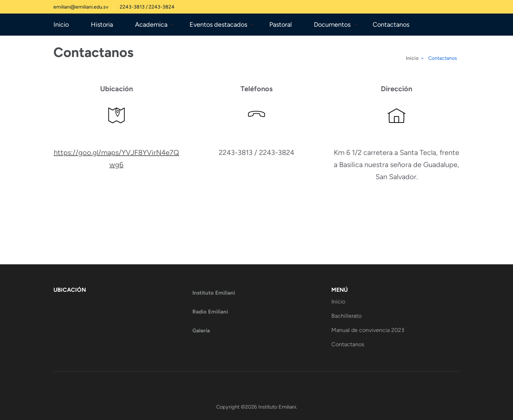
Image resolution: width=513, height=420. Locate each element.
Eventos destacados (218, 25)
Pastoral (281, 25)
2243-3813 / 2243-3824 (147, 7)
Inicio (61, 25)
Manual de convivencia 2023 (368, 330)
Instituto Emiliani (214, 293)
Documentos (332, 25)
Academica (151, 25)
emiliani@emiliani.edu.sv (81, 7)
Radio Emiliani (210, 312)
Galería (201, 331)
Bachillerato (346, 316)
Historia (102, 25)
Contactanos (391, 25)
